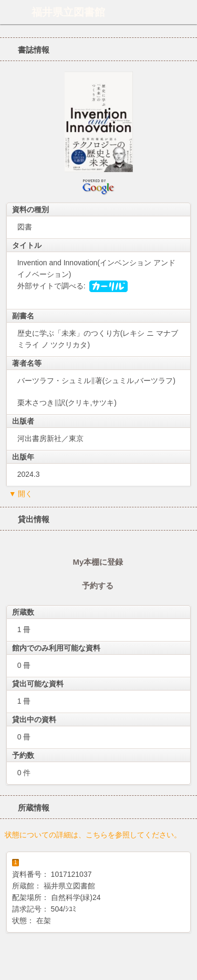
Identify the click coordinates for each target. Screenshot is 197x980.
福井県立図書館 (68, 12)
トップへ (186, 968)
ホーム (11, 12)
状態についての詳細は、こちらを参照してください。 (93, 835)
